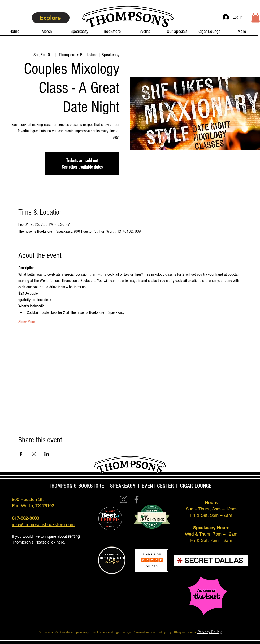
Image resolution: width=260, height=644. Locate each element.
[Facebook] (136, 499)
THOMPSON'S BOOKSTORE (77, 486)
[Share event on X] (34, 454)
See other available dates (82, 167)
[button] (255, 17)
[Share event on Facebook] (21, 454)
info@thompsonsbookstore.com (43, 524)
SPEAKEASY (123, 486)
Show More (27, 322)
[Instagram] (124, 499)
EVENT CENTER (158, 486)
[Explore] (51, 18)
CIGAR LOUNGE (196, 486)
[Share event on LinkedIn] (47, 454)
